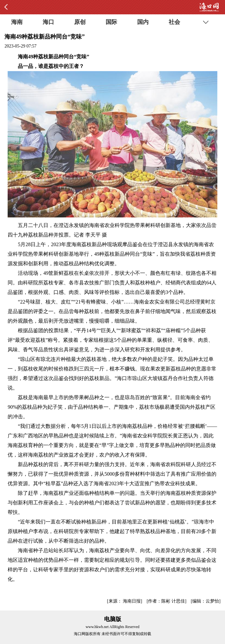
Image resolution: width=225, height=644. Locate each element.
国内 (143, 22)
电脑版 (113, 619)
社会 (174, 22)
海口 (48, 22)
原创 (80, 22)
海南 (17, 22)
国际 (111, 22)
